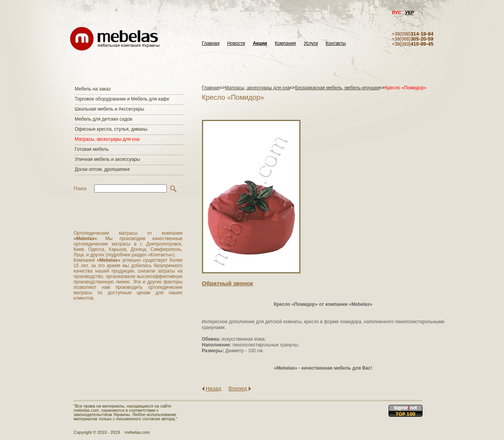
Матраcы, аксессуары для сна (107, 139)
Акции (260, 43)
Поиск (80, 189)
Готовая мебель (92, 149)
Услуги (311, 43)
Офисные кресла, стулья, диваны (111, 129)
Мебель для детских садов (104, 119)
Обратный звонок (227, 283)
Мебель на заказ (93, 89)
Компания (285, 43)
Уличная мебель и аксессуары (108, 159)
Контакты (336, 43)
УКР (410, 13)
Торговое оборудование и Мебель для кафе (122, 99)
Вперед (238, 389)
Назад (214, 389)
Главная (211, 43)
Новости (236, 43)
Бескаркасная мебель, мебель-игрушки (337, 88)
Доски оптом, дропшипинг (103, 169)
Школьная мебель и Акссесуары (110, 109)
